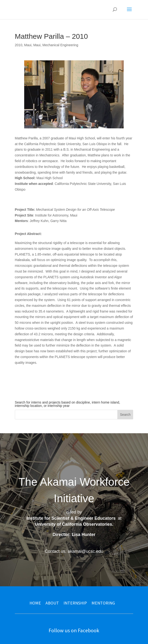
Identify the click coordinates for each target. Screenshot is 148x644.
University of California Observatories (73, 524)
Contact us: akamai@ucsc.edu (74, 551)
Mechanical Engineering (60, 45)
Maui (28, 45)
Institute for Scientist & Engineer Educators (71, 518)
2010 (19, 45)
